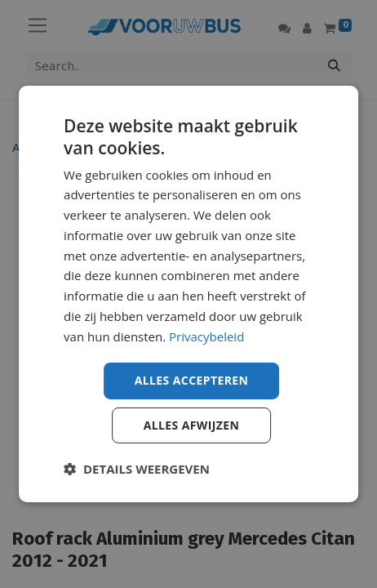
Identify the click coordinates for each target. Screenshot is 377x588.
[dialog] (188, 294)
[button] (137, 469)
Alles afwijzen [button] (192, 425)
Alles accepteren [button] (192, 380)
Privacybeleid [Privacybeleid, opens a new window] (206, 336)
